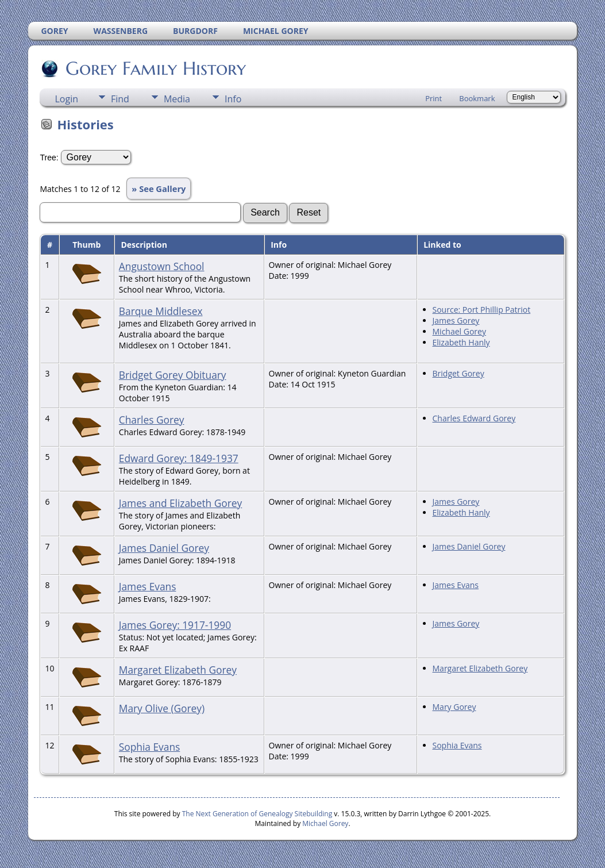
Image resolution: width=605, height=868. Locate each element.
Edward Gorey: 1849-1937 (179, 458)
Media (177, 99)
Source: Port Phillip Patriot (482, 310)
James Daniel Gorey (164, 548)
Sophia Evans (149, 747)
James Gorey (456, 320)
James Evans (148, 586)
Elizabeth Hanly (461, 342)
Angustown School (162, 266)
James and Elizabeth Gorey (180, 503)
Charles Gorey (152, 420)
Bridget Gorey (458, 373)
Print (433, 98)
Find (120, 99)
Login (66, 99)
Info (233, 99)
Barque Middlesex (161, 311)
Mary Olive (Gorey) (162, 708)
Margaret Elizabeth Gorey (178, 670)
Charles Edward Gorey (474, 418)
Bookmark (477, 98)
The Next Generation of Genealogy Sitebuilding (257, 814)
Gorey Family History (155, 68)
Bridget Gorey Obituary (173, 375)
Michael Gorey (459, 331)
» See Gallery (159, 189)
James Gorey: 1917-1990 (175, 625)
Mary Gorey (454, 707)
